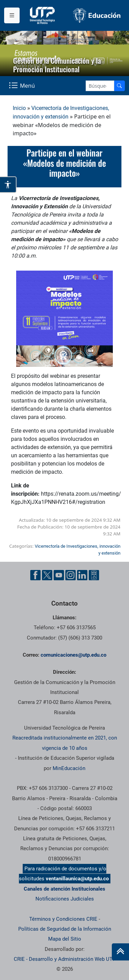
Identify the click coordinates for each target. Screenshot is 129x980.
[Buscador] (119, 86)
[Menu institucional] (12, 15)
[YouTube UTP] (59, 575)
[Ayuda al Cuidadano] (94, 575)
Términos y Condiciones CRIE (63, 919)
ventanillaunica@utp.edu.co (77, 879)
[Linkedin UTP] (82, 575)
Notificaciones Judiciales (65, 899)
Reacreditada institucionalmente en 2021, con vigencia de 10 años (65, 743)
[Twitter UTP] (47, 575)
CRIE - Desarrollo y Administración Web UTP (65, 959)
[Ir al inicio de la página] (120, 952)
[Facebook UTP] (35, 575)
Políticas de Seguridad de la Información (65, 929)
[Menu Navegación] (23, 85)
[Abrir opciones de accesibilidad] (8, 185)
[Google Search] (100, 86)
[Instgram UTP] (71, 575)
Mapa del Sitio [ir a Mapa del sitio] (65, 939)
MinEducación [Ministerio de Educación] (69, 768)
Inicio (19, 108)
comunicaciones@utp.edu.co (73, 655)
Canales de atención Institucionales (64, 889)
